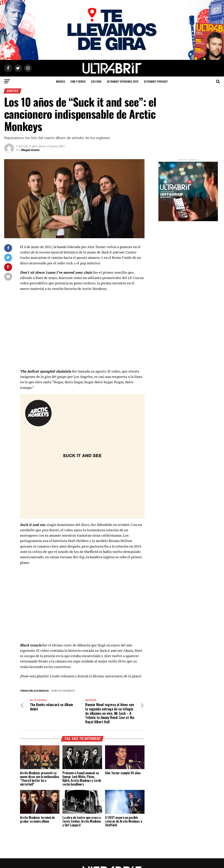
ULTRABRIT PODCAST (156, 81)
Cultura (96, 81)
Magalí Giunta (30, 150)
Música (60, 81)
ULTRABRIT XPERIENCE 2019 (123, 81)
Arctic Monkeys (64, 691)
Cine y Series (78, 81)
